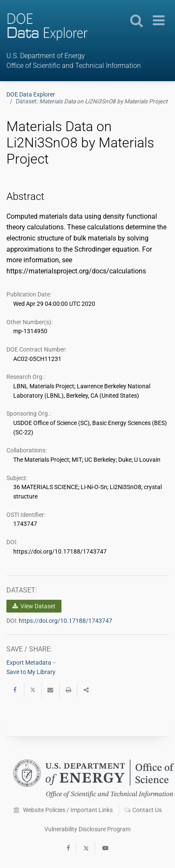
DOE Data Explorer (31, 94)
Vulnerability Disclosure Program (87, 829)
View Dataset (34, 606)
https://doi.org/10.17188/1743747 (66, 621)
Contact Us (143, 810)
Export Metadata (31, 663)
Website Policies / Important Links (63, 810)
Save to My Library (31, 672)
